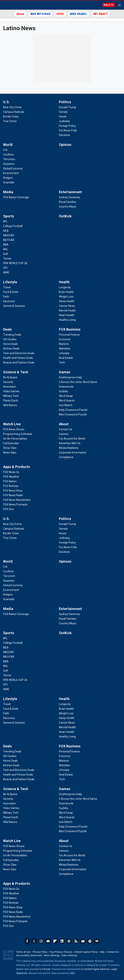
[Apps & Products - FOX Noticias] (11, 486)
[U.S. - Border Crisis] (11, 117)
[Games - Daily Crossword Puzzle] (73, 410)
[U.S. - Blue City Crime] (12, 107)
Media (8, 192)
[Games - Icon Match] (66, 405)
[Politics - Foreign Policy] (67, 126)
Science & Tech (16, 372)
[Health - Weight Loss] (66, 297)
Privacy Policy (40, 952)
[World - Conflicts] (8, 155)
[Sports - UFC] (6, 268)
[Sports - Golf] (6, 254)
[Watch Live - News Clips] (10, 453)
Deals (7, 329)
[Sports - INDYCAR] (9, 240)
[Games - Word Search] (67, 401)
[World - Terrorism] (9, 159)
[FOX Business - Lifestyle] (64, 353)
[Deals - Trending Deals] (12, 335)
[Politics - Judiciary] (64, 121)
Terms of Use (23, 952)
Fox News (13, 5)
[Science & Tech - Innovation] (9, 387)
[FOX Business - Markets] (64, 344)
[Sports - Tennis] (7, 259)
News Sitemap (52, 955)
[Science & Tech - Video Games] (11, 391)
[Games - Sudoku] (64, 391)
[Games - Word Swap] (66, 396)
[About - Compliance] (66, 457)
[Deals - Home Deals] (10, 344)
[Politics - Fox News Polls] (68, 130)
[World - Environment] (11, 173)
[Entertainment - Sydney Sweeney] (69, 197)
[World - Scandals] (9, 182)
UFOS (60, 14)
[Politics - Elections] (64, 135)
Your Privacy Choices (61, 952)
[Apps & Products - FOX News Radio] (13, 495)
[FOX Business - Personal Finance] (69, 335)
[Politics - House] (63, 117)
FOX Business (70, 329)
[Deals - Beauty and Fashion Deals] (19, 362)
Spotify (90, 941)
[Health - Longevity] (65, 287)
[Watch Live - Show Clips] (10, 448)
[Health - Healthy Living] (67, 320)
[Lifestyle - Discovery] (9, 301)
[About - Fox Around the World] (72, 439)
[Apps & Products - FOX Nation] (10, 481)
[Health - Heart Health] (67, 315)
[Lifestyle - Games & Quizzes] (14, 306)
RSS (76, 941)
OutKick (65, 216)
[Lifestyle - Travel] (7, 287)
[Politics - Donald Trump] (68, 107)
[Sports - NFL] (5, 221)
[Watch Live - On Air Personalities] (15, 439)
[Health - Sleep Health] (67, 301)
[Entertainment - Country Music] (68, 207)
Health (64, 282)
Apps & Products (16, 467)
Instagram (41, 941)
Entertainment (70, 192)
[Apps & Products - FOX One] (8, 509)
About (64, 424)
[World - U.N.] (5, 150)
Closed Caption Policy (86, 952)
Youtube (48, 941)
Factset (46, 969)
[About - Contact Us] (66, 429)
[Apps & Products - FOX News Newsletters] (17, 500)
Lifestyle (10, 282)
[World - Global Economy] (13, 168)
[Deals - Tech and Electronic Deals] (19, 353)
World (8, 145)
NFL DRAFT (101, 14)
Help (102, 952)
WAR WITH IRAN (40, 14)
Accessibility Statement (29, 955)
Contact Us (113, 952)
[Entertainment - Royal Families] (68, 202)
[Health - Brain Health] (66, 292)
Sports (9, 216)
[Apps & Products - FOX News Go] (11, 472)
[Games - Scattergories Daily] (70, 377)
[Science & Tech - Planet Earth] (11, 401)
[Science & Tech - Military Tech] (11, 396)
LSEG (72, 973)
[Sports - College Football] (13, 226)
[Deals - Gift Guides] (10, 339)
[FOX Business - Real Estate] (66, 358)
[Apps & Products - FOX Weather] (11, 477)
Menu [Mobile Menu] (119, 5)
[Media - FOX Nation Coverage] (16, 197)
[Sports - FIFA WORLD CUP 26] (15, 263)
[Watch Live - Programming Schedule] (18, 434)
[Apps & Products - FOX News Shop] (13, 491)
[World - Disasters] (9, 164)
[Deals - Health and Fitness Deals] (18, 358)
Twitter (34, 941)
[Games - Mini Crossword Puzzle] (73, 414)
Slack (69, 941)
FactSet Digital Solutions (97, 969)
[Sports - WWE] (6, 272)
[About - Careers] (64, 434)
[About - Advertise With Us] (70, 443)
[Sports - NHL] (6, 249)
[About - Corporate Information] (73, 453)
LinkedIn (62, 941)
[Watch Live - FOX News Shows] (14, 429)
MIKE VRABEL (78, 14)
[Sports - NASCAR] (9, 235)
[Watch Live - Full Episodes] (11, 443)
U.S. (6, 102)
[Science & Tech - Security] (8, 382)
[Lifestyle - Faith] (6, 297)
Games (65, 372)
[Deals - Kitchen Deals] (11, 349)
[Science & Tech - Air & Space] (10, 377)
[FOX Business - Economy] (65, 339)
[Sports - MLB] (6, 231)
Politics (65, 102)
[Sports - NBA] (6, 245)
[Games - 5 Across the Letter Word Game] (78, 382)
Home (20, 14)
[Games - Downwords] (66, 387)
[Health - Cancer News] (67, 306)
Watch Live (12, 424)
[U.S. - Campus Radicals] (14, 112)
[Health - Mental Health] (67, 311)
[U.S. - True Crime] (10, 121)
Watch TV (109, 5)
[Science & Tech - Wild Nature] (10, 405)
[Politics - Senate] (63, 112)
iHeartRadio (97, 941)
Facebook (27, 941)
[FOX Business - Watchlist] (65, 349)
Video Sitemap (69, 955)
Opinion (65, 145)
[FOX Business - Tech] (62, 362)
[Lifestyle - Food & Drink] (11, 292)
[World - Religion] (8, 178)
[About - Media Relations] (69, 448)
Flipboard (55, 941)
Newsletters (83, 941)
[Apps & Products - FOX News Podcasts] (15, 504)
